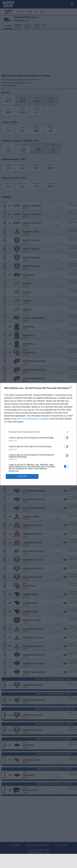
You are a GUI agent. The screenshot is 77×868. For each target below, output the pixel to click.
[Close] (71, 388)
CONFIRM (22, 476)
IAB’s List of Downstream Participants (33, 419)
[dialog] (38, 434)
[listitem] (38, 432)
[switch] (66, 438)
